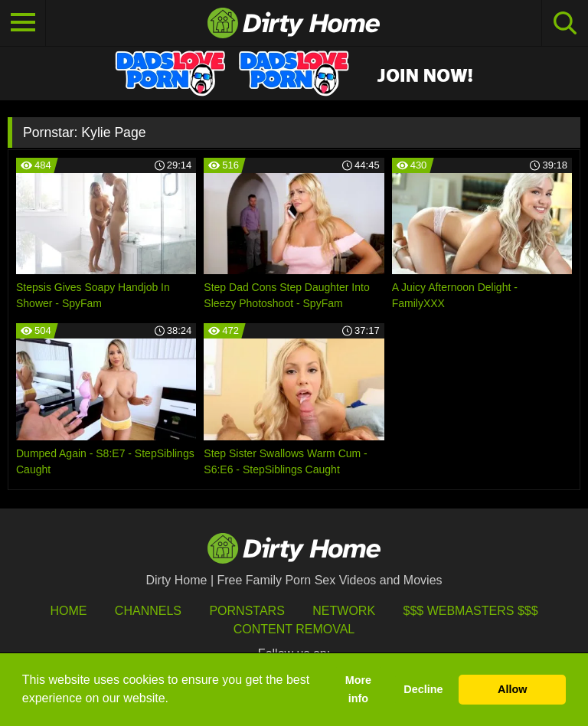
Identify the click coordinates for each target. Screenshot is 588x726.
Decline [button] (423, 689)
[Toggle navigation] (23, 23)
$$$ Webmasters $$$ (471, 611)
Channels (148, 611)
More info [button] (358, 689)
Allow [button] (512, 689)
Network (344, 611)
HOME (68, 611)
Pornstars (247, 611)
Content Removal (294, 629)
